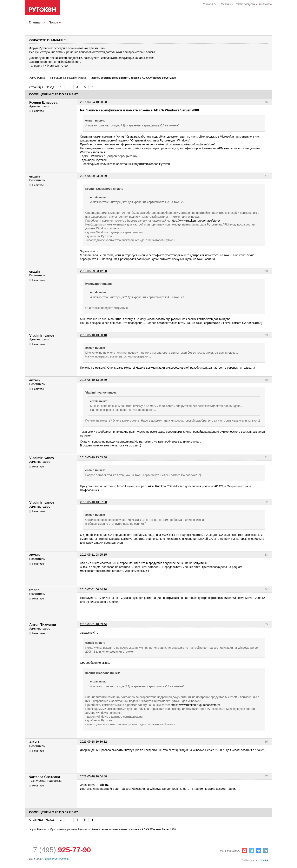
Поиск (53, 22)
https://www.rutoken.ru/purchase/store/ (190, 144)
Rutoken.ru (210, 4)
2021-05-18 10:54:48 (93, 776)
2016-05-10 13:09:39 (93, 380)
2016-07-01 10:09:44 (93, 624)
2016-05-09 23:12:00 (93, 271)
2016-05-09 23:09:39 (93, 176)
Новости (225, 4)
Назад (50, 87)
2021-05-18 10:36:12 (93, 742)
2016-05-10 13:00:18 (93, 335)
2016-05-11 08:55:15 (93, 555)
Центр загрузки (245, 4)
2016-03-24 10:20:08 (93, 102)
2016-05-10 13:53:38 (93, 457)
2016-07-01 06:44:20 (93, 589)
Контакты (265, 4)
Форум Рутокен (38, 78)
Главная (35, 22)
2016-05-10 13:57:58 (93, 502)
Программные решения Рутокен (69, 78)
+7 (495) (60, 850)
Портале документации (219, 789)
